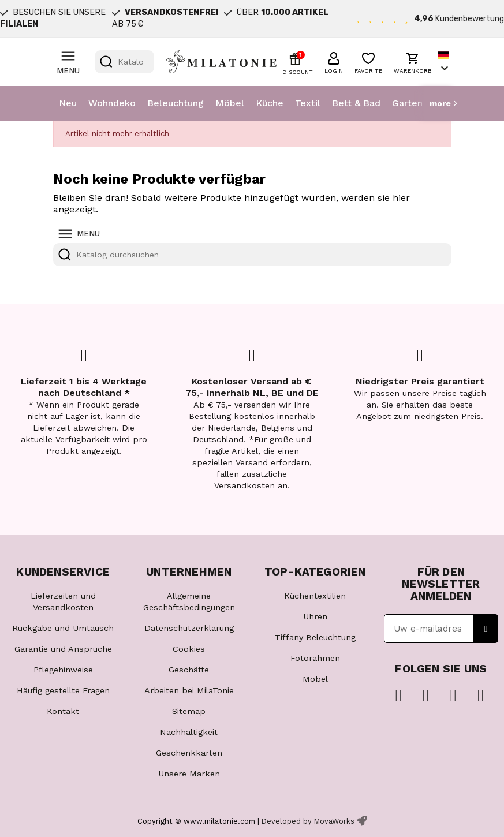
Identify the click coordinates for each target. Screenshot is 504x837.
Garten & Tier (422, 103)
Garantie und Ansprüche (63, 649)
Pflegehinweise (63, 670)
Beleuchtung (176, 103)
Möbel (230, 103)
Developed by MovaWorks (308, 821)
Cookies (189, 649)
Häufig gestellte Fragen (63, 690)
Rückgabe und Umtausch (63, 628)
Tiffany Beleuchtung (315, 637)
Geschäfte (189, 670)
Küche (270, 103)
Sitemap (189, 711)
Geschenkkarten (189, 753)
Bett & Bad (356, 103)
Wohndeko (112, 103)
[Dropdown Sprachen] (445, 62)
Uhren (315, 616)
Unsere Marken (189, 774)
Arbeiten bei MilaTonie (189, 690)
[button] (334, 61)
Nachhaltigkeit (189, 732)
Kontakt (63, 711)
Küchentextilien (315, 596)
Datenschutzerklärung (189, 628)
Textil (308, 103)
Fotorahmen (315, 658)
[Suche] (124, 62)
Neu (68, 103)
